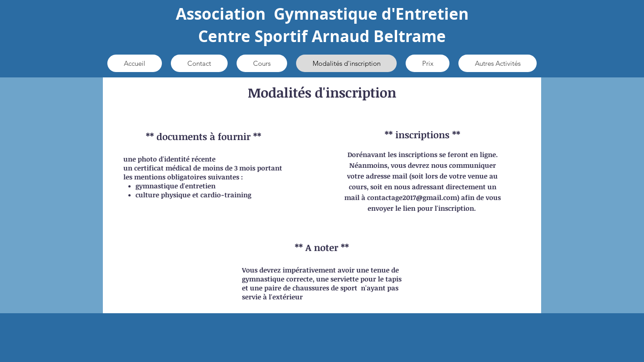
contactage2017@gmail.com (412, 197)
